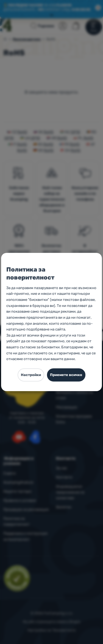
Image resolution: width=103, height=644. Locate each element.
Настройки (31, 375)
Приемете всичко (66, 375)
